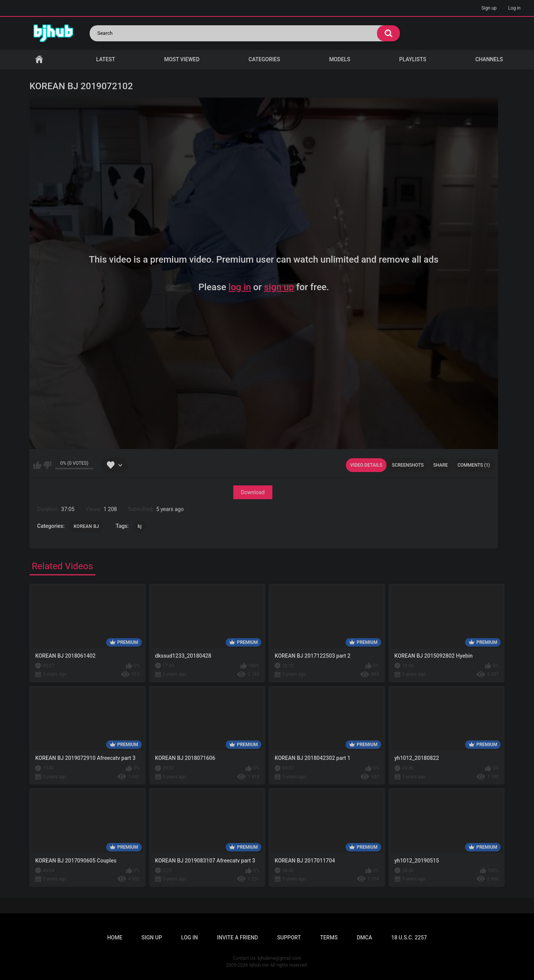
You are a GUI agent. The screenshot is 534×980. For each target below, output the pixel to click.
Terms (329, 938)
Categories (264, 59)
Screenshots (408, 465)
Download (253, 492)
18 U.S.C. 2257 (409, 938)
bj (140, 526)
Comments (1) (474, 465)
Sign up (489, 8)
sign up (279, 287)
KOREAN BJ (86, 526)
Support (289, 938)
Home (39, 60)
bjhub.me (259, 965)
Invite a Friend (238, 938)
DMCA (364, 938)
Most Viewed (182, 59)
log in (240, 287)
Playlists (413, 59)
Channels (489, 59)
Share (441, 465)
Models (340, 59)
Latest (106, 59)
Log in (514, 8)
